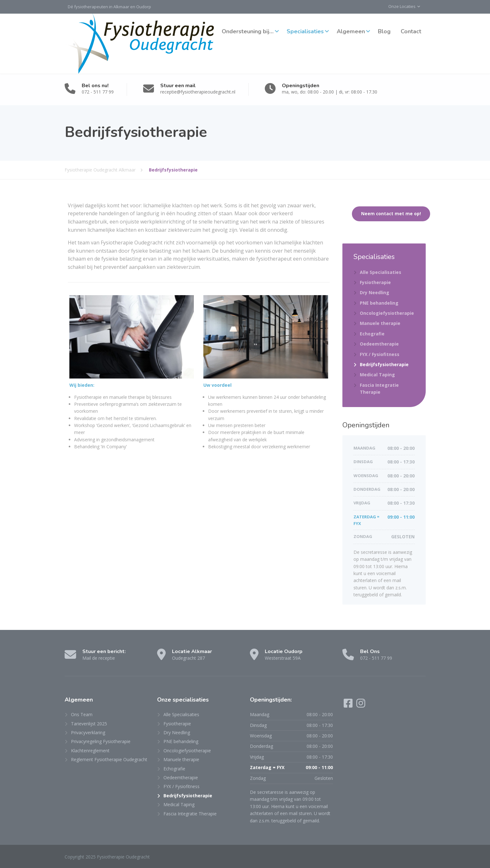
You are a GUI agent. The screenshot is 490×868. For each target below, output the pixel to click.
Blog (384, 31)
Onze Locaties (402, 6)
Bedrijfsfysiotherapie (384, 364)
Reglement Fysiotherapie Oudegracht (109, 759)
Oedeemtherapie (379, 344)
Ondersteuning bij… (248, 31)
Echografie (372, 334)
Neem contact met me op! (391, 214)
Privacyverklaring (88, 732)
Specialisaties (305, 31)
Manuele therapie (380, 323)
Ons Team (82, 714)
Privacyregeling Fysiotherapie (101, 741)
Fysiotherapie (375, 282)
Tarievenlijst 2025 (89, 724)
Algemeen (351, 31)
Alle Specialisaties (381, 272)
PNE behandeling (379, 303)
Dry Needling (375, 292)
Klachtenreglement (90, 751)
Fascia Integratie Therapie (379, 389)
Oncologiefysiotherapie (387, 313)
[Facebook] (349, 705)
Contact (411, 31)
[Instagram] (361, 705)
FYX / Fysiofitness (380, 354)
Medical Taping (377, 375)
